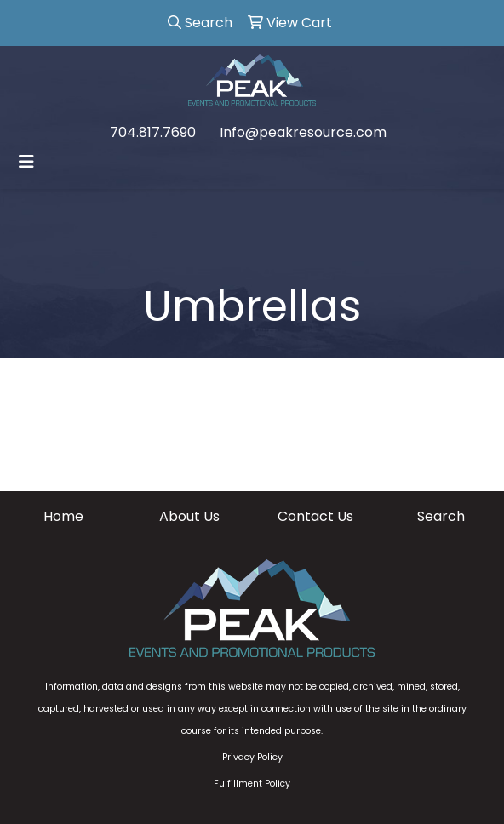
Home (63, 516)
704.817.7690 (153, 132)
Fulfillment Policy (252, 784)
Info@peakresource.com (303, 132)
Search (441, 516)
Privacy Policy (252, 757)
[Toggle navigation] (26, 162)
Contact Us (315, 516)
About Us (189, 516)
